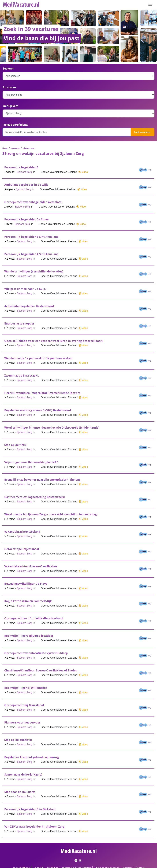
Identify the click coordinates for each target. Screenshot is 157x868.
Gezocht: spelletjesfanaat (22, 549)
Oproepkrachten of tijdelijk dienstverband (34, 618)
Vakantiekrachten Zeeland (22, 532)
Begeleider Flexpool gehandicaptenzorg (32, 757)
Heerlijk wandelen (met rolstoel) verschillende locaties (42, 393)
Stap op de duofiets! (18, 740)
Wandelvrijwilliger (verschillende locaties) (34, 271)
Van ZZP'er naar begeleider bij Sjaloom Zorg (34, 827)
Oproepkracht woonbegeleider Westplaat (33, 202)
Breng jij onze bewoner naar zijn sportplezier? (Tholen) (42, 480)
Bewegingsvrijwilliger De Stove (26, 584)
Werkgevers (10, 106)
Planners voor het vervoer (22, 722)
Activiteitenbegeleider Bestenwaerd (29, 306)
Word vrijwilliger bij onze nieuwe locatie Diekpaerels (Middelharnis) (52, 428)
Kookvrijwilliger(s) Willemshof (26, 688)
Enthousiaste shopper (19, 323)
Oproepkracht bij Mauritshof (24, 705)
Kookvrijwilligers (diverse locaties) (29, 636)
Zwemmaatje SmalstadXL (22, 376)
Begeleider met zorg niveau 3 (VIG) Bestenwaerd (38, 410)
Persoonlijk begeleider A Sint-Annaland (31, 254)
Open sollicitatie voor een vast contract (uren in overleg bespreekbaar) (53, 341)
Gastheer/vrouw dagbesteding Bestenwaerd (35, 497)
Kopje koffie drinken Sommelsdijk (28, 601)
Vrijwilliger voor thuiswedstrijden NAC (31, 462)
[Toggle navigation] (150, 4)
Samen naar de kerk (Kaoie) (23, 774)
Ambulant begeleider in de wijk (26, 185)
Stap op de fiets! (15, 445)
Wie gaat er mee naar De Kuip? (25, 289)
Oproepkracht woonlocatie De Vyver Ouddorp (36, 653)
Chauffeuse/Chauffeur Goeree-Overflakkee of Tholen (41, 670)
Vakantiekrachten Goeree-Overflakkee (31, 566)
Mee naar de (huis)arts (20, 792)
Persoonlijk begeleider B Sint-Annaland (31, 237)
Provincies (9, 87)
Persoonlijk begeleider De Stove (26, 219)
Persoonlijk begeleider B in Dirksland (30, 809)
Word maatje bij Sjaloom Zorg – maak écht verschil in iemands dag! (51, 514)
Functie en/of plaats (15, 125)
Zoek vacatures (142, 132)
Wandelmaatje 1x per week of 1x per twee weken (38, 358)
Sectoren (8, 69)
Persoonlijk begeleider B (21, 167)
